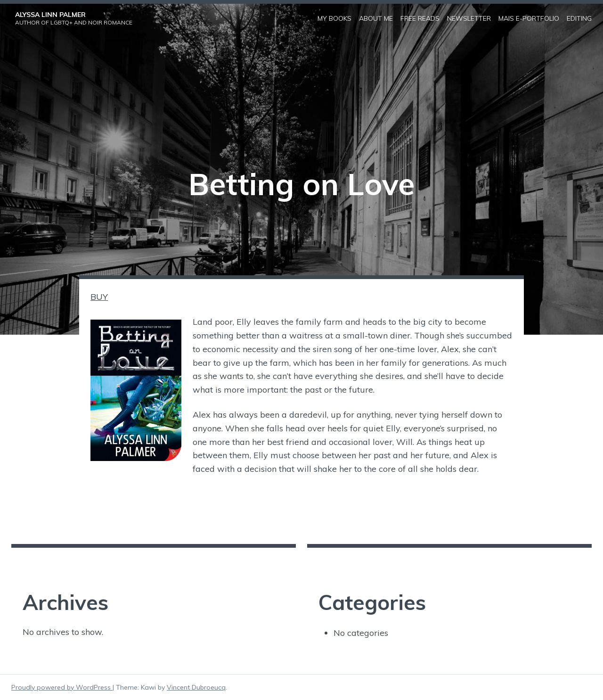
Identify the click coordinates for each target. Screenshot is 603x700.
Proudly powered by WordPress (62, 687)
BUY (99, 297)
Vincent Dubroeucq (196, 687)
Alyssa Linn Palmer (50, 15)
